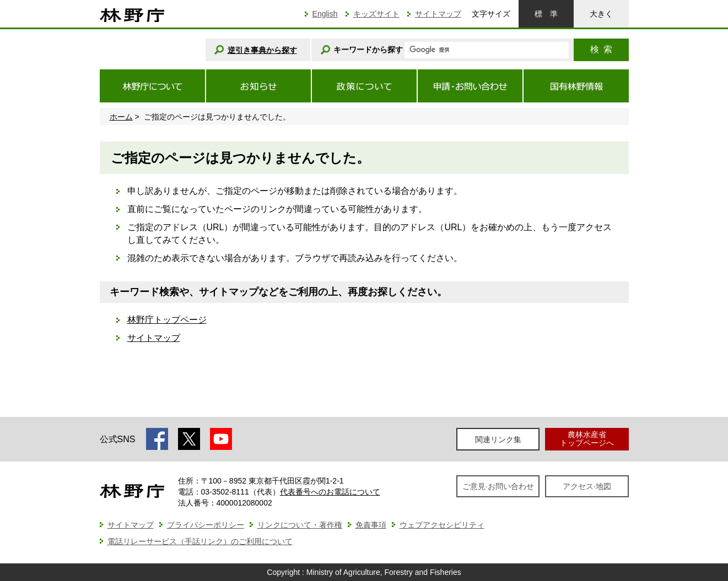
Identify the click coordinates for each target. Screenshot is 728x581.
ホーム (121, 117)
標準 (546, 14)
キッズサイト (376, 14)
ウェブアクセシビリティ (442, 525)
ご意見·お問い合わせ (498, 486)
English (325, 14)
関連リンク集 (498, 439)
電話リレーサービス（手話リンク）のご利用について (200, 541)
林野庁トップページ (167, 320)
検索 (601, 49)
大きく (601, 14)
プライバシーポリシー (206, 525)
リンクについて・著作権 (300, 525)
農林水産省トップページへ (587, 439)
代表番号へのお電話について (330, 492)
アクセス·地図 (587, 486)
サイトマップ (438, 14)
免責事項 (371, 525)
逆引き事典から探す (262, 50)
